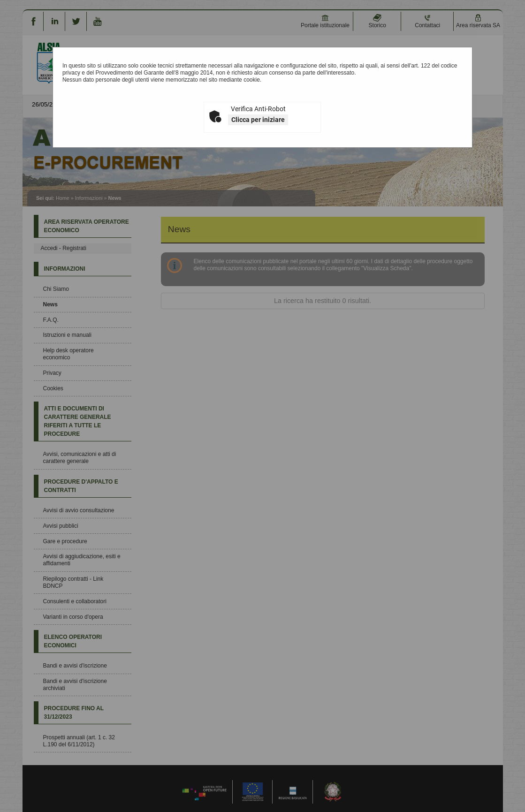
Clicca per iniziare (258, 120)
